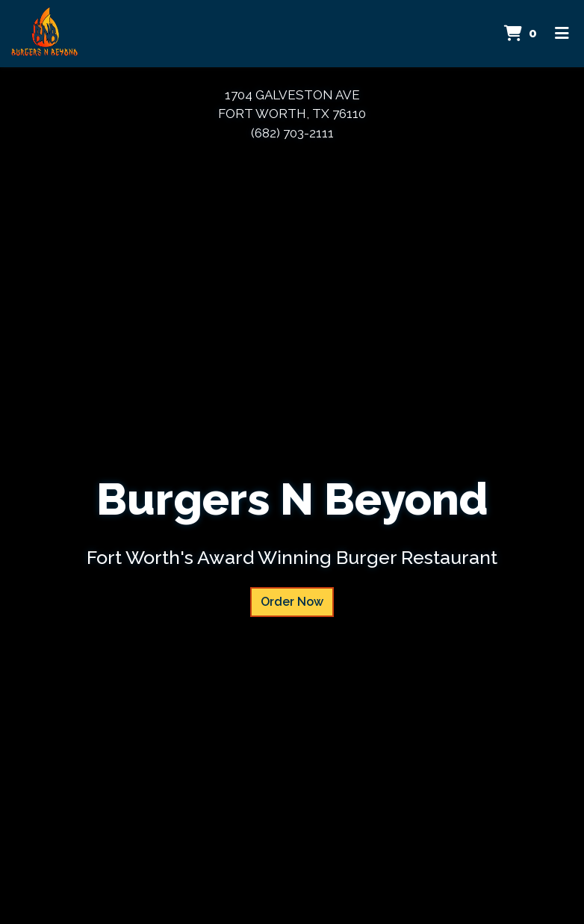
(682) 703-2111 (292, 133)
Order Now (292, 602)
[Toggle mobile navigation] (562, 34)
